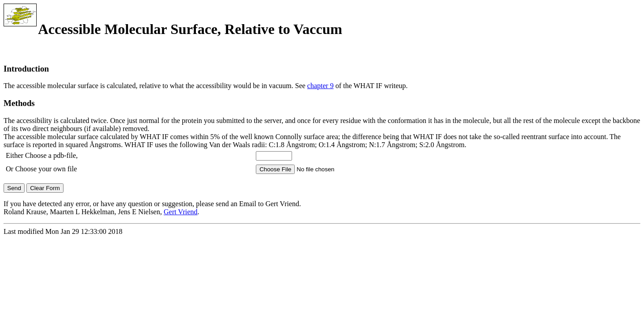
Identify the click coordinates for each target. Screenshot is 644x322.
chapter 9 (320, 86)
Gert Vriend (181, 212)
